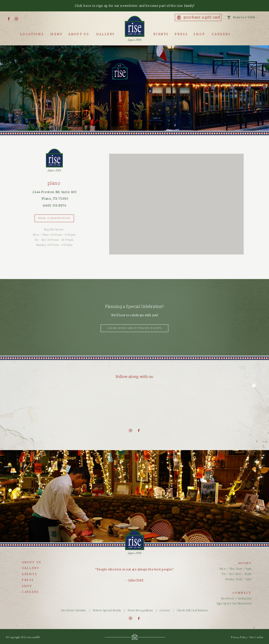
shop (27, 586)
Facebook (228, 598)
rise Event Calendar (74, 610)
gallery (31, 568)
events (30, 574)
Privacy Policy (239, 637)
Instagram (245, 598)
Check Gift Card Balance (193, 610)
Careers (165, 610)
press (28, 580)
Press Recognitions (141, 610)
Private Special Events (107, 610)
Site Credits (256, 637)
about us (32, 562)
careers (30, 592)
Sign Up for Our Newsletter (234, 604)
